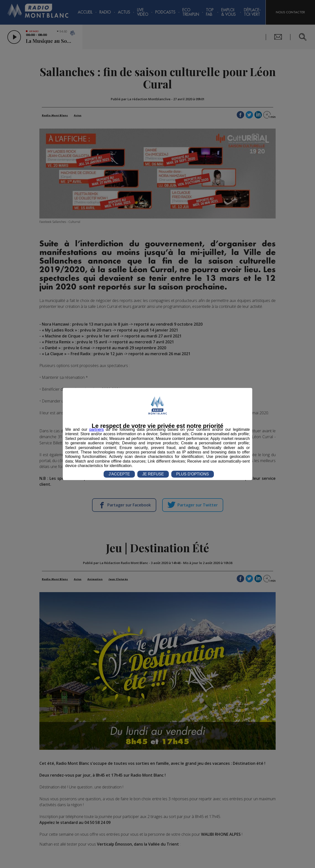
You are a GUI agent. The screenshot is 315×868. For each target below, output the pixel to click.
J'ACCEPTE (119, 474)
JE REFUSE (153, 474)
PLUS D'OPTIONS (193, 474)
